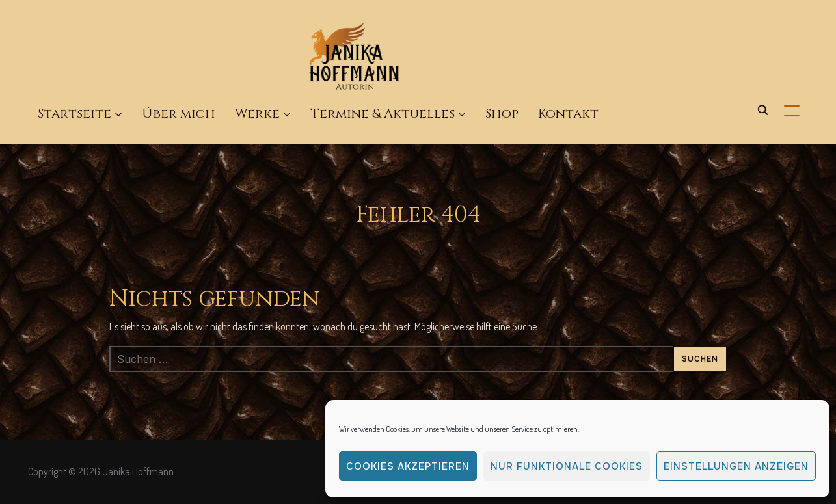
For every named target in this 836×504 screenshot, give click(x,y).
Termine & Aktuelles (383, 113)
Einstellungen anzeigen (736, 466)
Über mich (179, 113)
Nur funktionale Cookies (567, 466)
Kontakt (568, 113)
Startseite (74, 113)
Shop (502, 113)
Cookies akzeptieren (408, 466)
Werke (257, 113)
